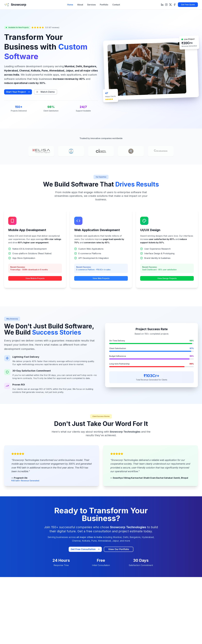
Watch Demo (46, 92)
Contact (116, 5)
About (80, 5)
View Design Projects (167, 278)
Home (70, 5)
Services (91, 5)
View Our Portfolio (119, 549)
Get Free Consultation (85, 549)
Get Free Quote (188, 5)
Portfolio (104, 5)
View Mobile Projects (35, 278)
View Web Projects (101, 278)
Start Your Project (18, 92)
